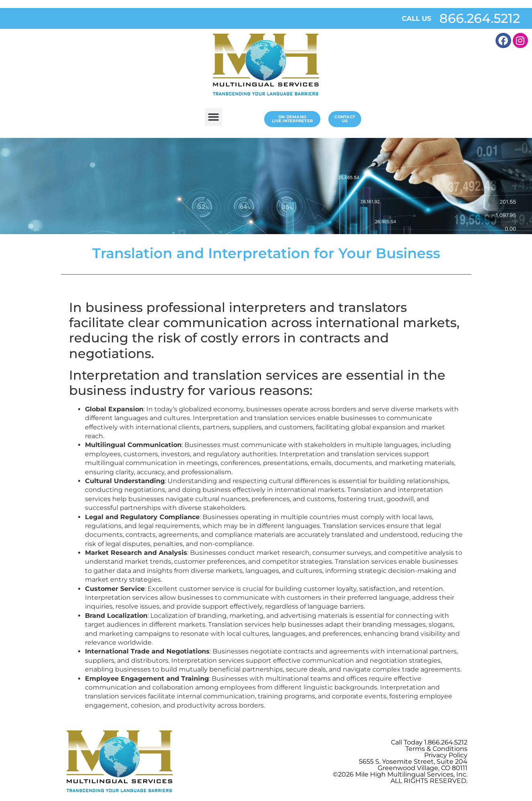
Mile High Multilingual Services (404, 774)
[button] (214, 117)
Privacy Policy (446, 755)
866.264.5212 (480, 18)
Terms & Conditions (436, 749)
